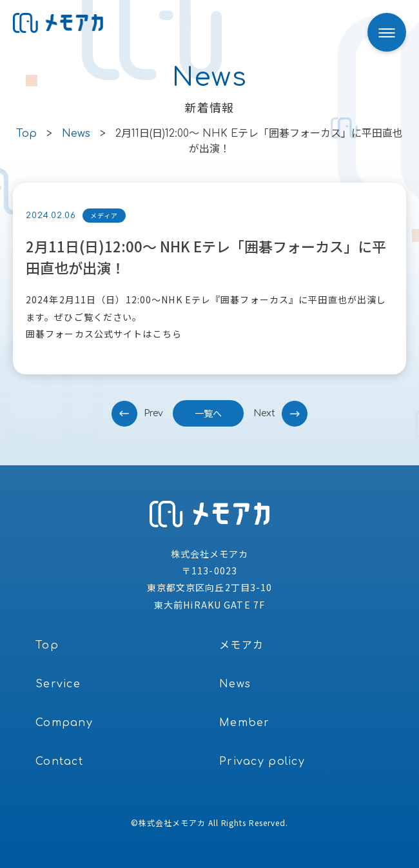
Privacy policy (262, 762)
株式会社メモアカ (172, 823)
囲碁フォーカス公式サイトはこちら (104, 334)
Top (47, 645)
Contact (59, 762)
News (235, 684)
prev (153, 413)
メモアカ (241, 645)
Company (64, 723)
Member (245, 723)
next (264, 413)
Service (58, 684)
